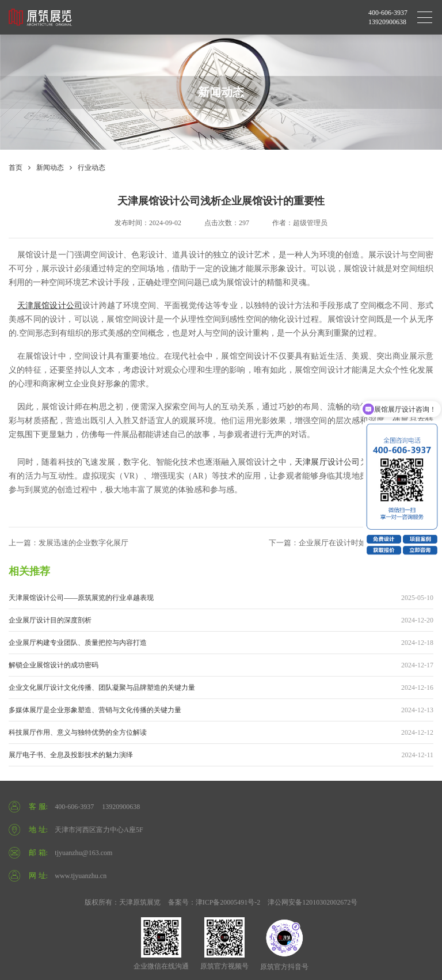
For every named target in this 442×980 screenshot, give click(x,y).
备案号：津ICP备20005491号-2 (214, 902)
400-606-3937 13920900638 (388, 17)
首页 (16, 168)
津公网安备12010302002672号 (313, 902)
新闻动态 (50, 168)
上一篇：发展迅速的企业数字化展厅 (68, 543)
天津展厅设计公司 (327, 462)
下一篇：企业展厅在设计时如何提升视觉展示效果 (351, 543)
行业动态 (92, 168)
